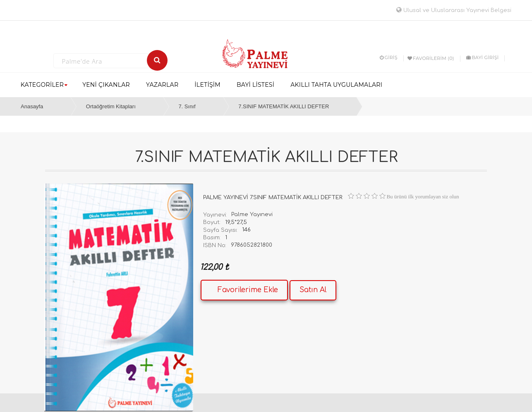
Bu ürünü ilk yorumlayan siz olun (423, 196)
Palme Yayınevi (252, 214)
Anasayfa (32, 106)
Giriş (389, 57)
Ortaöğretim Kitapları (111, 106)
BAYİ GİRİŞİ (482, 57)
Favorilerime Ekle (248, 290)
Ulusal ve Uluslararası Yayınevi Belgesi (454, 10)
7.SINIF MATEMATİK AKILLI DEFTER (284, 106)
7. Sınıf (187, 106)
